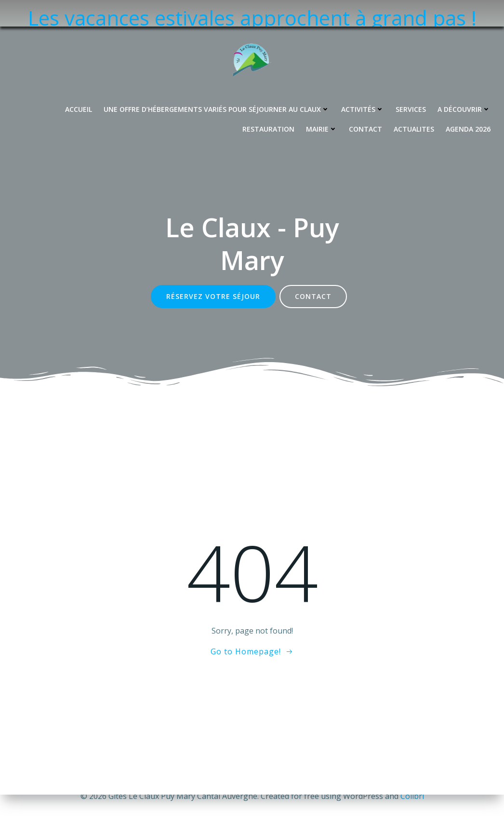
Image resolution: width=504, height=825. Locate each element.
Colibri (412, 796)
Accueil (79, 83)
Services (411, 83)
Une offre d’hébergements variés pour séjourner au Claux (217, 83)
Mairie (322, 102)
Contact (365, 102)
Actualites (414, 102)
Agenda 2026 (468, 102)
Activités (363, 83)
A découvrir (464, 83)
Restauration (268, 102)
